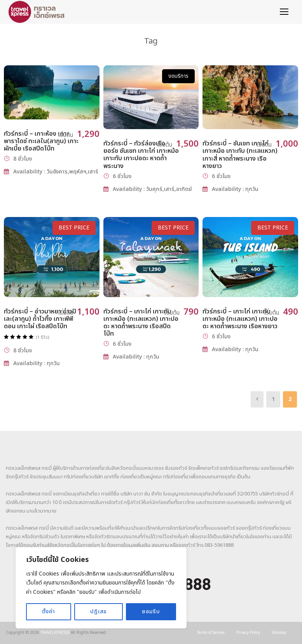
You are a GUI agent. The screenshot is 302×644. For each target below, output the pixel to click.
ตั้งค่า (49, 612)
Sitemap (279, 633)
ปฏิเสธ (99, 612)
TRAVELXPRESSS (55, 633)
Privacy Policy (248, 633)
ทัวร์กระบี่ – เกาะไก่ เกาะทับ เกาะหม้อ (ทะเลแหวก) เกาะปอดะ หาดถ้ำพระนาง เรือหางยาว (240, 319)
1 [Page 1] (273, 399)
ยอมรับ (151, 612)
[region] (101, 588)
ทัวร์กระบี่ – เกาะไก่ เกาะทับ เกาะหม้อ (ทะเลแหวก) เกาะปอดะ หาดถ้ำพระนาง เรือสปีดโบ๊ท (141, 323)
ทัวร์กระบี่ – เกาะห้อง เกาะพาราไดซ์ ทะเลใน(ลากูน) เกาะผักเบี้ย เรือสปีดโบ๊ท (41, 141)
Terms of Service (211, 633)
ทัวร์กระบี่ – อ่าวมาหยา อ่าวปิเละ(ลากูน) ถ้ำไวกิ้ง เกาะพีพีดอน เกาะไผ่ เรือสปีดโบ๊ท (40, 319)
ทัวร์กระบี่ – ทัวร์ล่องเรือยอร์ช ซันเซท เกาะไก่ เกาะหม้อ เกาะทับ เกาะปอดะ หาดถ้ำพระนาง (141, 155)
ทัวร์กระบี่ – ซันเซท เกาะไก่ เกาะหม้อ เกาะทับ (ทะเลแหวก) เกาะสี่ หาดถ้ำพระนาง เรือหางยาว (240, 155)
